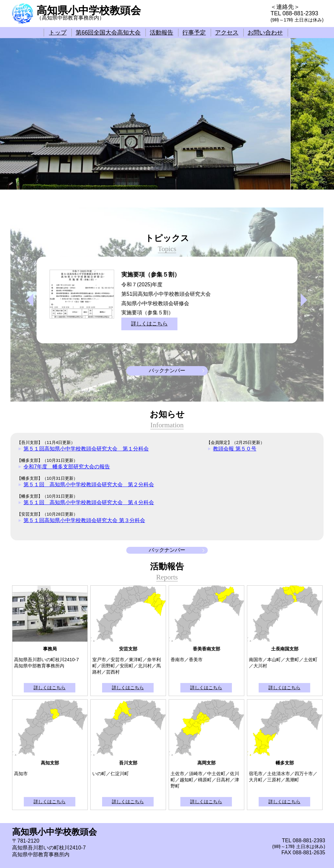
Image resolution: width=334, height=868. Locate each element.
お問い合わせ (265, 33)
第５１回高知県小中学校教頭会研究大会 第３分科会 (84, 520)
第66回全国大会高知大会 (108, 33)
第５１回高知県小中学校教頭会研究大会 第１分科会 (86, 449)
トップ (58, 33)
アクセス (227, 33)
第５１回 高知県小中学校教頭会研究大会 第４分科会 (89, 502)
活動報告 (161, 33)
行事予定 (194, 33)
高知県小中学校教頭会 (89, 10)
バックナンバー (167, 370)
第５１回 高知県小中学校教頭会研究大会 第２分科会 (89, 484)
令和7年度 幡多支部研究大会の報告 (67, 467)
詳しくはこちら (149, 324)
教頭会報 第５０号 (235, 449)
